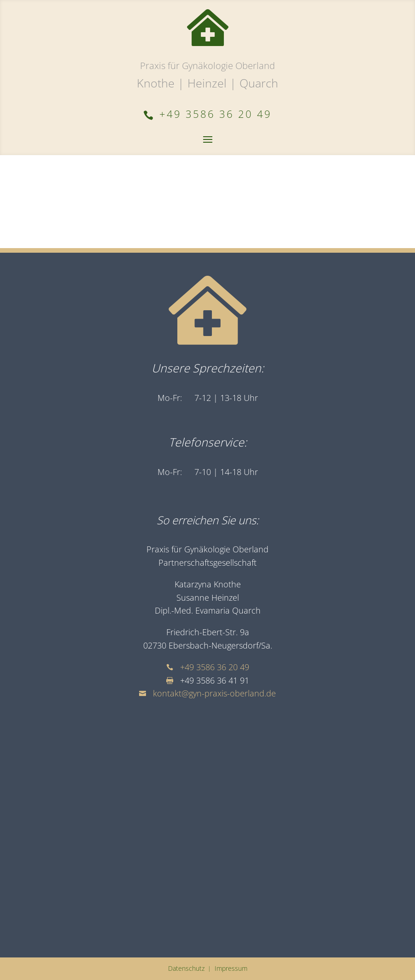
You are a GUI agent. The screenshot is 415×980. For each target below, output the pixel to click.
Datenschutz (186, 968)
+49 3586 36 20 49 (215, 667)
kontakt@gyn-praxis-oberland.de (214, 693)
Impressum (231, 968)
